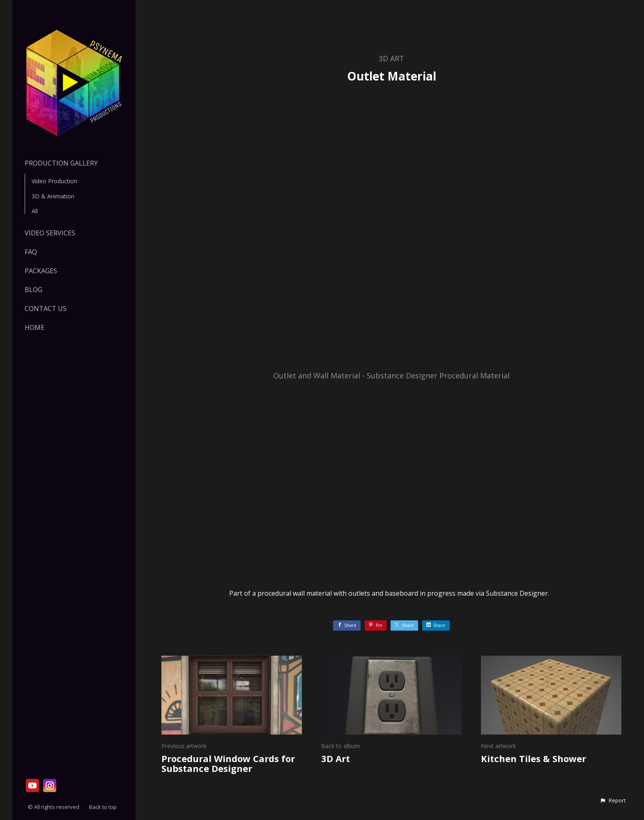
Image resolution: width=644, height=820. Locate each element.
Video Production (54, 181)
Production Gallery (61, 163)
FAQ (31, 252)
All (35, 211)
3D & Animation (53, 196)
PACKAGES (41, 271)
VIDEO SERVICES (50, 233)
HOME (34, 327)
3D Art (391, 58)
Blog (33, 290)
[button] (613, 801)
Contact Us (46, 309)
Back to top (103, 807)
